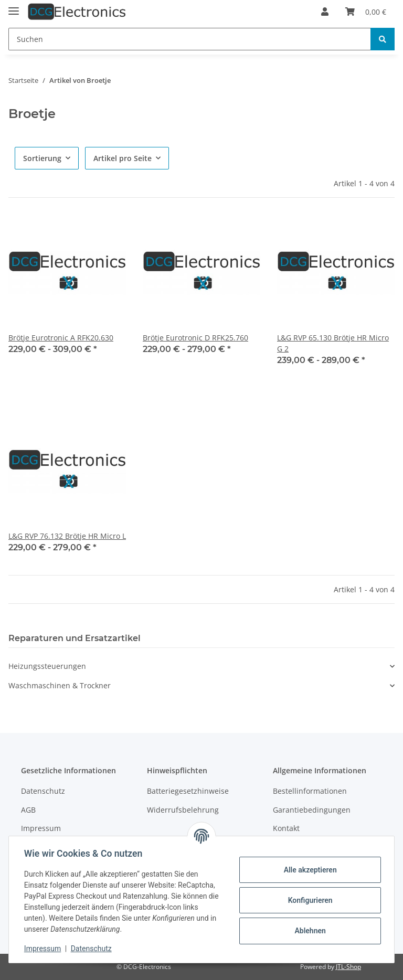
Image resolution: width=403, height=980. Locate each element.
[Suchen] (190, 39)
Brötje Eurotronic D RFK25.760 (195, 338)
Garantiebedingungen (312, 810)
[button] (325, 12)
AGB (28, 810)
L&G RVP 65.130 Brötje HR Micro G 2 (333, 343)
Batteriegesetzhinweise (188, 791)
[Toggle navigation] (14, 7)
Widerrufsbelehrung (183, 810)
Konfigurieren (308, 900)
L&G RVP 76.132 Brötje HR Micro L (67, 536)
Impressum (41, 828)
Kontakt (286, 828)
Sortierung (42, 158)
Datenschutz (43, 791)
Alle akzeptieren (308, 870)
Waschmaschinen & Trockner (60, 685)
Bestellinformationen (310, 791)
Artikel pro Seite (123, 158)
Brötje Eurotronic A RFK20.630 (61, 338)
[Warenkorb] (366, 12)
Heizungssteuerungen (47, 666)
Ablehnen (308, 931)
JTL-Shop (348, 967)
